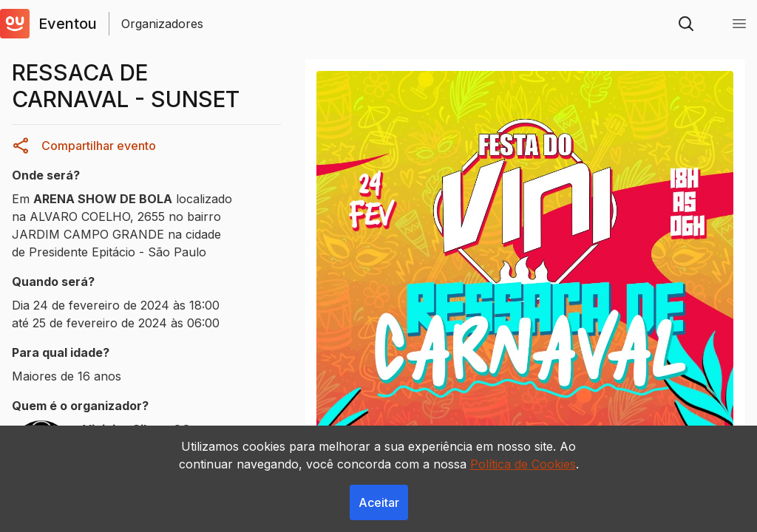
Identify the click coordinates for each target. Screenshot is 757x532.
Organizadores (162, 24)
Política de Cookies (523, 464)
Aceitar (379, 502)
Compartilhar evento (84, 146)
